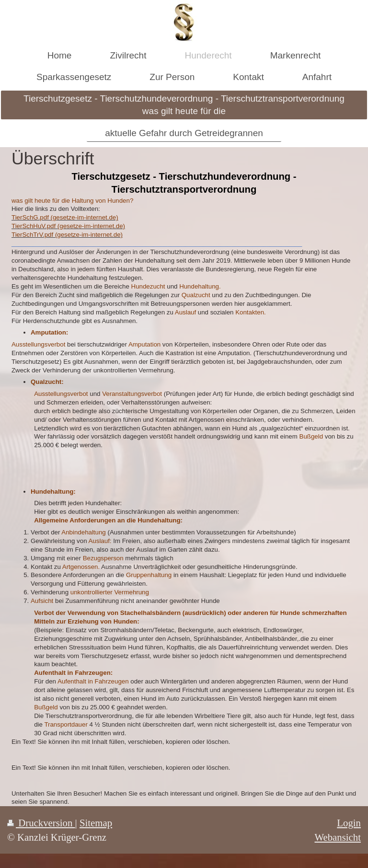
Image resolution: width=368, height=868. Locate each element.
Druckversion (41, 823)
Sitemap (96, 823)
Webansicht (338, 837)
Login (349, 823)
